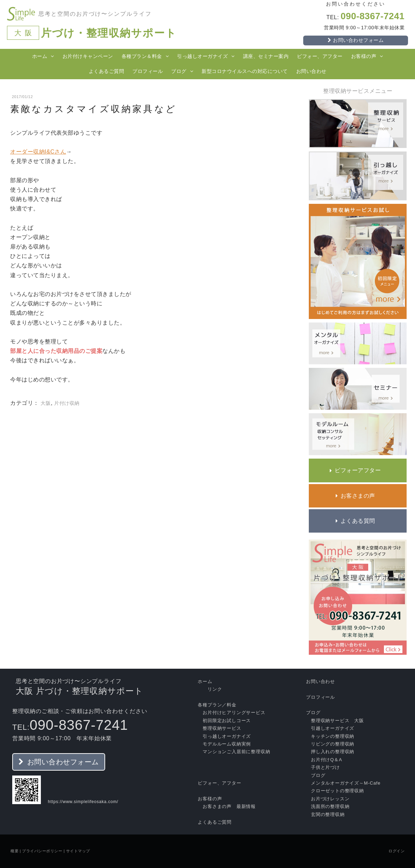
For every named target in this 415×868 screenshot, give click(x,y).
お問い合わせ (311, 71)
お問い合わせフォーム (62, 762)
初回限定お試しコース (227, 721)
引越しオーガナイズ (333, 728)
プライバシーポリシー (42, 851)
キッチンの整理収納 (333, 736)
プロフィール (148, 71)
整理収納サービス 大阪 (337, 721)
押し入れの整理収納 (333, 752)
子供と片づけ (325, 767)
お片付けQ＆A (326, 760)
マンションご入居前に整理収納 (236, 752)
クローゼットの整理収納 (337, 791)
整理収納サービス (222, 728)
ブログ (179, 71)
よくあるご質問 (107, 71)
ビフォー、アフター (320, 56)
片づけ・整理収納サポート (109, 33)
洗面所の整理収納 (330, 806)
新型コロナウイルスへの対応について (245, 71)
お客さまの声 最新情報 (229, 806)
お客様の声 (364, 56)
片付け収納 (67, 403)
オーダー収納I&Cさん (38, 152)
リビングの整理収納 (333, 744)
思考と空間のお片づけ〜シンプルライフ (95, 14)
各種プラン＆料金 (142, 56)
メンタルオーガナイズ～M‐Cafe (346, 783)
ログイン (396, 851)
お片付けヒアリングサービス (234, 713)
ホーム (40, 56)
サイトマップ (78, 851)
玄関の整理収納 (328, 814)
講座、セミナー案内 (266, 56)
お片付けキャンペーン (88, 56)
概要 (14, 851)
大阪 (46, 403)
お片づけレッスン (330, 799)
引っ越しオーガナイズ (202, 56)
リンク (215, 689)
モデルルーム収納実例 (227, 744)
